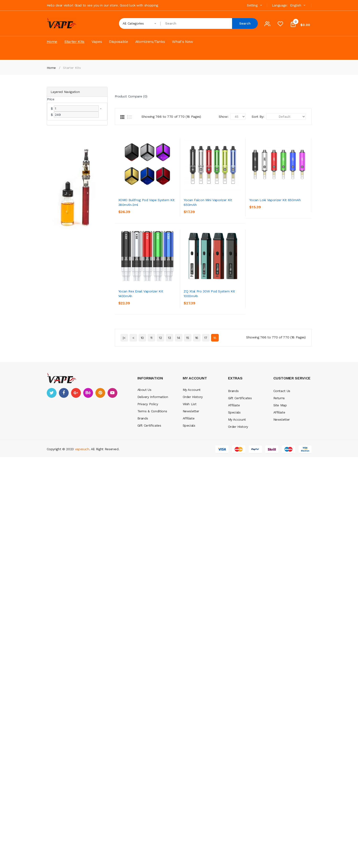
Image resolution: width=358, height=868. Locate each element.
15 (187, 434)
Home (51, 68)
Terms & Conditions (152, 507)
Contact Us (282, 487)
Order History (193, 493)
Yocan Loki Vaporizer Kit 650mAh (144, 297)
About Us (144, 485)
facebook (64, 489)
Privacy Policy (148, 500)
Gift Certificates (149, 521)
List (130, 117)
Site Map (280, 501)
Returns (279, 494)
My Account (192, 485)
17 (206, 434)
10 (142, 434)
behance (88, 489)
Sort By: (258, 117)
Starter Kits (72, 68)
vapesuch (82, 545)
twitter (52, 489)
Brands (143, 514)
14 (178, 434)
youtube (112, 489)
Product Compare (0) (131, 96)
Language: (280, 5)
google (76, 489)
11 (151, 434)
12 (160, 434)
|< (124, 434)
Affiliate (189, 514)
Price (51, 99)
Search (245, 23)
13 (169, 434)
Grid (122, 117)
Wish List (190, 500)
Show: (223, 117)
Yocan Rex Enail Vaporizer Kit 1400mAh (148, 387)
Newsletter (191, 507)
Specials (189, 521)
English (298, 5)
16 (197, 434)
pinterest (100, 489)
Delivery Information (153, 493)
